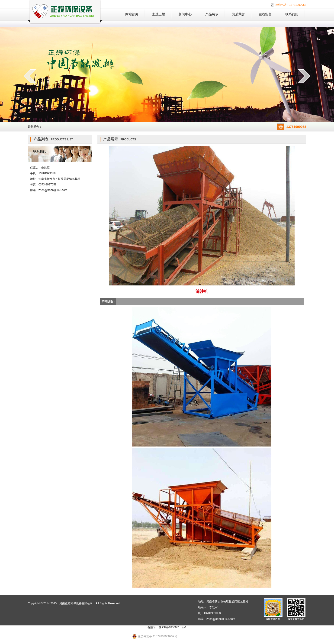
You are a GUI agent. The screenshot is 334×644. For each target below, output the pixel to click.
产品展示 (212, 14)
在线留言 (265, 14)
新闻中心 (185, 14)
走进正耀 (158, 14)
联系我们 (292, 14)
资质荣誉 (238, 14)
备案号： (167, 627)
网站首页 (132, 14)
